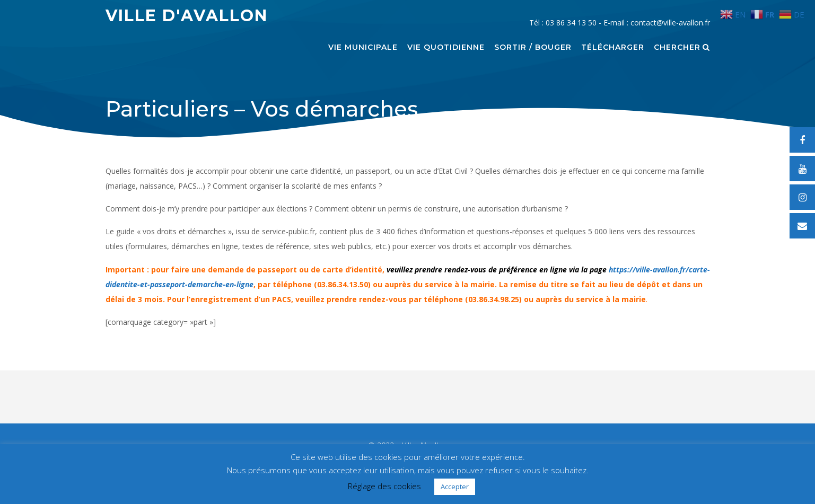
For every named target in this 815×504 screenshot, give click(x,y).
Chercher (682, 48)
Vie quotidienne (446, 48)
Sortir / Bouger (533, 48)
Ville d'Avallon (187, 16)
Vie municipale (363, 48)
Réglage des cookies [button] (384, 486)
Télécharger (613, 48)
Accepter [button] (455, 487)
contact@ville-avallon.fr (670, 23)
